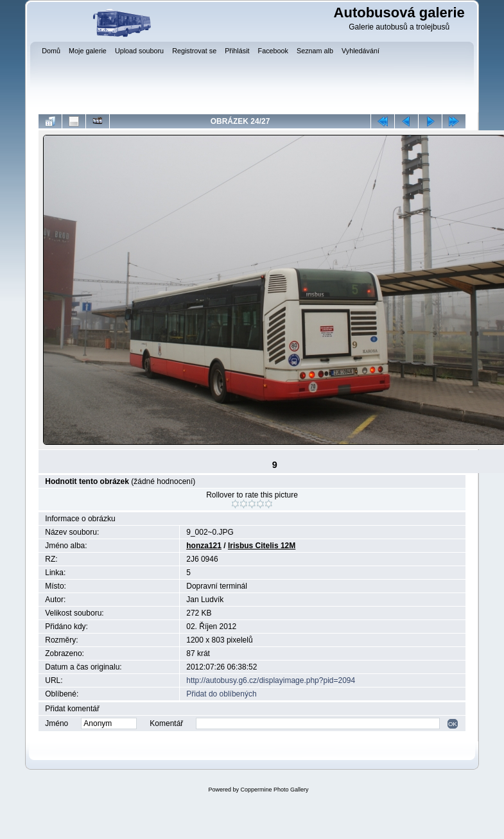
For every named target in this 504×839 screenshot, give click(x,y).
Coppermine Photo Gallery (274, 790)
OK (453, 724)
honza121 (204, 546)
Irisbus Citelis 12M (262, 546)
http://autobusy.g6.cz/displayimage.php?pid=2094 (271, 680)
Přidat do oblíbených (221, 694)
